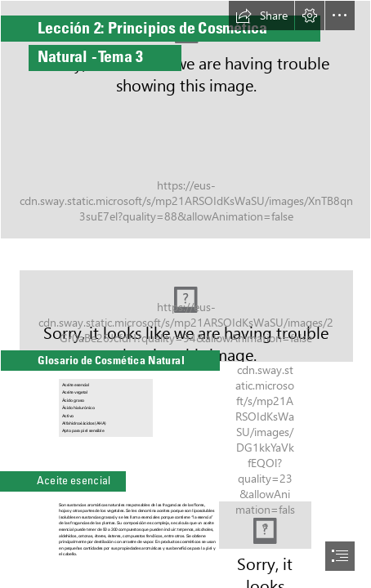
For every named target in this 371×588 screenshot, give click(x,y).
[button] (261, 16)
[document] (185, 294)
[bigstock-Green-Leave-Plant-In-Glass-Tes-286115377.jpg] (185, 120)
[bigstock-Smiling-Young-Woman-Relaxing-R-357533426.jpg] (185, 307)
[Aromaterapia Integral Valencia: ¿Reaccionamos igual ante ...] (265, 525)
